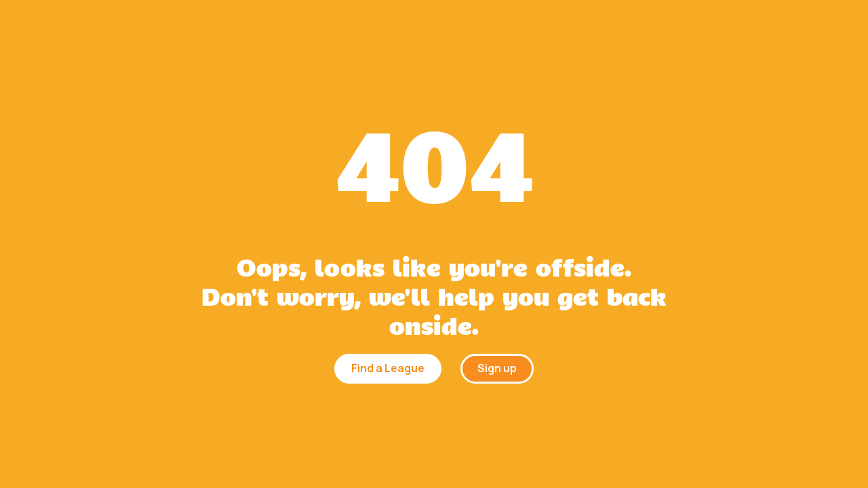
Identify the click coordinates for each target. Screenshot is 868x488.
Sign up (497, 368)
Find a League (388, 368)
